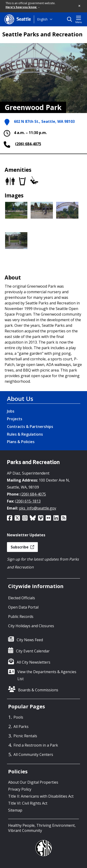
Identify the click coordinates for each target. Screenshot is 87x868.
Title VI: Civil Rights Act (28, 803)
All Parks (21, 727)
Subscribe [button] (22, 547)
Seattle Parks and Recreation (42, 34)
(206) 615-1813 (28, 501)
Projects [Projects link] (15, 419)
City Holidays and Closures (31, 626)
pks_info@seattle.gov (38, 508)
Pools (18, 717)
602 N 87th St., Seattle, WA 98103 (44, 121)
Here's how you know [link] (23, 7)
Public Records (21, 617)
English (42, 19)
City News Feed (30, 640)
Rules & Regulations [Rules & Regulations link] (25, 434)
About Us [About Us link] (20, 399)
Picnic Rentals (25, 736)
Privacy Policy (20, 789)
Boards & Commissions (38, 690)
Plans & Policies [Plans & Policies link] (21, 442)
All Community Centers (33, 754)
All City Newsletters (34, 662)
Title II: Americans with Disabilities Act (41, 796)
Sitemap (15, 810)
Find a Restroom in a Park (36, 745)
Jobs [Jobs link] (11, 411)
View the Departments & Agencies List (47, 675)
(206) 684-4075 (28, 144)
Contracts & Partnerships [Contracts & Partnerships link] (30, 427)
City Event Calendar (33, 651)
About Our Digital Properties (33, 782)
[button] (80, 6)
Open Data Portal (23, 607)
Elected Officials (22, 598)
